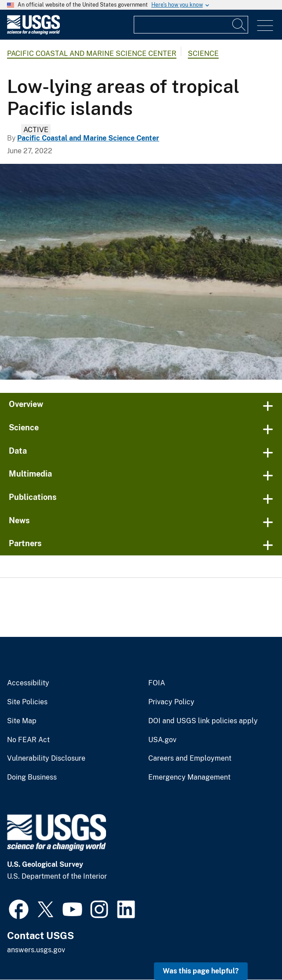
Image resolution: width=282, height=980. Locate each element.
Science (203, 54)
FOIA (157, 683)
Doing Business (32, 777)
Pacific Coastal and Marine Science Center (92, 54)
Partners (25, 543)
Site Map (22, 721)
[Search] (239, 25)
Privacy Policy (171, 702)
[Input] (191, 25)
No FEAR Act (28, 740)
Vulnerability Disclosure (46, 758)
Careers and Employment (190, 758)
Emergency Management (189, 777)
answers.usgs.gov (36, 950)
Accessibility (28, 683)
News (19, 520)
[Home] (33, 32)
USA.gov (162, 740)
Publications (33, 497)
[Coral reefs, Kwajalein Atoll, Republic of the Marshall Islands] (141, 272)
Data (18, 451)
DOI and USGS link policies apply (203, 721)
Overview (26, 404)
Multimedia (30, 474)
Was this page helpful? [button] (201, 971)
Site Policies (27, 702)
